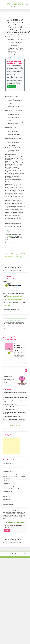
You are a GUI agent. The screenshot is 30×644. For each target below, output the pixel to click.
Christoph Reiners (13, 243)
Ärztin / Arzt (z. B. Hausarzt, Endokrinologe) (15, 419)
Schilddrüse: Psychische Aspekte (10, 481)
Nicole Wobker (12, 35)
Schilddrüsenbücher (10, 236)
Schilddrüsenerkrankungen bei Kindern (11, 489)
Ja (5, 527)
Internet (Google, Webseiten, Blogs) (13, 416)
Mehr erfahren (11, 87)
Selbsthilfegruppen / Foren (11, 404)
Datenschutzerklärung (14, 291)
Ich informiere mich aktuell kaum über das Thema (16, 397)
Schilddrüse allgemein (8, 471)
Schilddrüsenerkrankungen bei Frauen (11, 486)
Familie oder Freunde (9, 407)
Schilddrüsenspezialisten (8, 505)
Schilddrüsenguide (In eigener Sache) (11, 494)
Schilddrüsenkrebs (10, 244)
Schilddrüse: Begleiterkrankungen (10, 474)
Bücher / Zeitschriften (10, 410)
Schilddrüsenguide (15, 4)
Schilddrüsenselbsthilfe (8, 502)
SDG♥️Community (7, 311)
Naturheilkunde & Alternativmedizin (11, 469)
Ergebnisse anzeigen (15, 426)
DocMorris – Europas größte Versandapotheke (14, 320)
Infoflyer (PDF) (7, 305)
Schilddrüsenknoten (7, 497)
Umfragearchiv (6, 429)
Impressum (5, 291)
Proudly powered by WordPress (8, 554)
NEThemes (26, 554)
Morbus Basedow (7, 466)
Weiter (7, 530)
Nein (8, 527)
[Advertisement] (11, 446)
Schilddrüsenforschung (8, 491)
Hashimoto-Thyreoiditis (8, 463)
